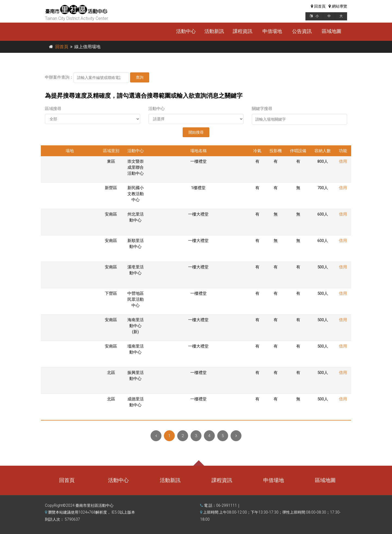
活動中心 (186, 31)
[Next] (236, 436)
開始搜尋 (196, 132)
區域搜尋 (53, 109)
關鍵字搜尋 (262, 109)
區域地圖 (332, 31)
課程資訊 (243, 31)
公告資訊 (302, 31)
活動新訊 (214, 31)
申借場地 (272, 31)
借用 (343, 161)
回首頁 (62, 47)
